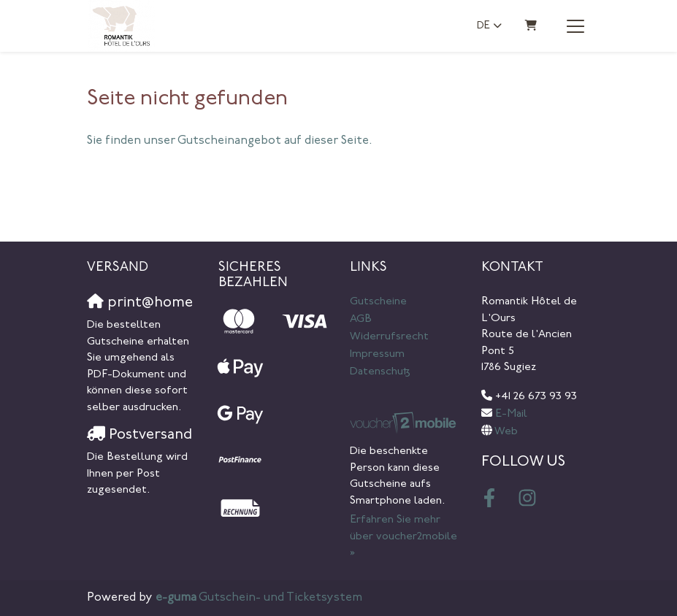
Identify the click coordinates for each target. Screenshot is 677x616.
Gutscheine (378, 302)
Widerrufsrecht (389, 337)
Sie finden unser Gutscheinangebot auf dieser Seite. (230, 141)
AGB (361, 319)
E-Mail (511, 414)
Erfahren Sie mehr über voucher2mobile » (403, 536)
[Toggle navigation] (575, 26)
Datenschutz (380, 372)
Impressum (377, 354)
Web (506, 432)
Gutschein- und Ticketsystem (259, 598)
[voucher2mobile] (405, 424)
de (483, 26)
